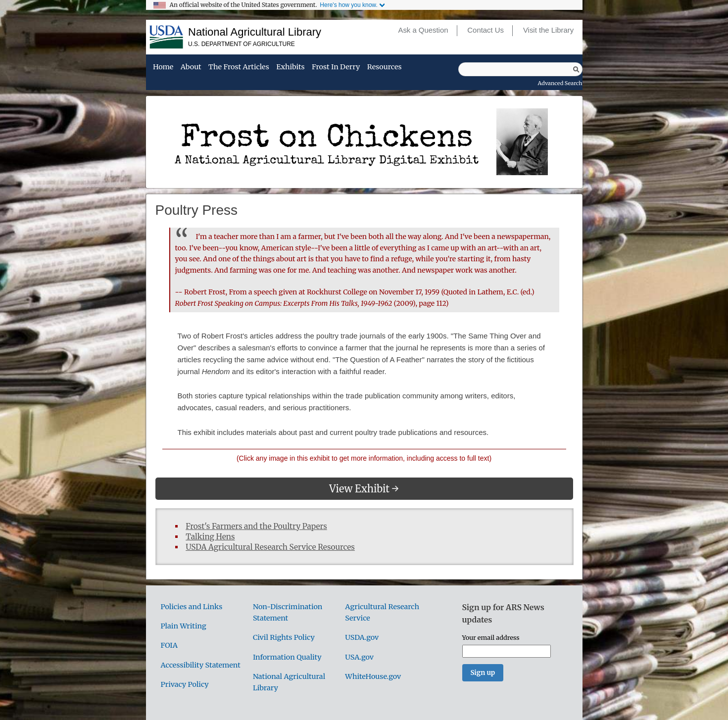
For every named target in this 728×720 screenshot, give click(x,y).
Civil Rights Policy (284, 637)
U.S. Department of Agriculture (242, 44)
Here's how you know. (348, 5)
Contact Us (485, 30)
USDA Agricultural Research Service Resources (270, 547)
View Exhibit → (364, 489)
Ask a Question (423, 30)
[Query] (520, 69)
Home (163, 67)
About (191, 67)
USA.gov (359, 657)
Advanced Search (560, 83)
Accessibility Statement (201, 665)
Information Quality (287, 657)
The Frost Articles (239, 67)
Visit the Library (548, 30)
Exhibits (290, 67)
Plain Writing (184, 626)
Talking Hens (210, 537)
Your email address (491, 637)
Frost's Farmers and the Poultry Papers (256, 526)
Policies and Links (192, 607)
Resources (385, 67)
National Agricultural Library (255, 32)
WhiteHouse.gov (373, 676)
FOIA (169, 645)
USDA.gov (362, 637)
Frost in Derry (336, 67)
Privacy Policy (185, 684)
